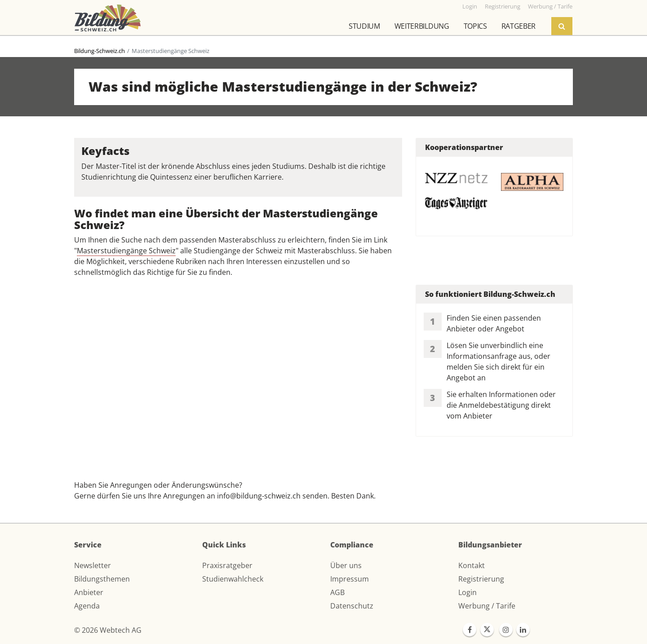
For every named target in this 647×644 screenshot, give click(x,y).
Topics (475, 26)
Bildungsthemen (102, 579)
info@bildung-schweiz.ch (259, 496)
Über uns (346, 565)
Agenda (87, 606)
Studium (364, 26)
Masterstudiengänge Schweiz (126, 251)
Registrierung (481, 579)
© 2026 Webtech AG (108, 630)
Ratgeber (518, 26)
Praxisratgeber (227, 565)
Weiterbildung (422, 26)
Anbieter (89, 592)
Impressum (350, 579)
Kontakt (472, 565)
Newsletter (93, 565)
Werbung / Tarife (487, 606)
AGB (337, 592)
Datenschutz (352, 606)
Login (468, 592)
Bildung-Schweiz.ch (100, 51)
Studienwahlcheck (233, 579)
